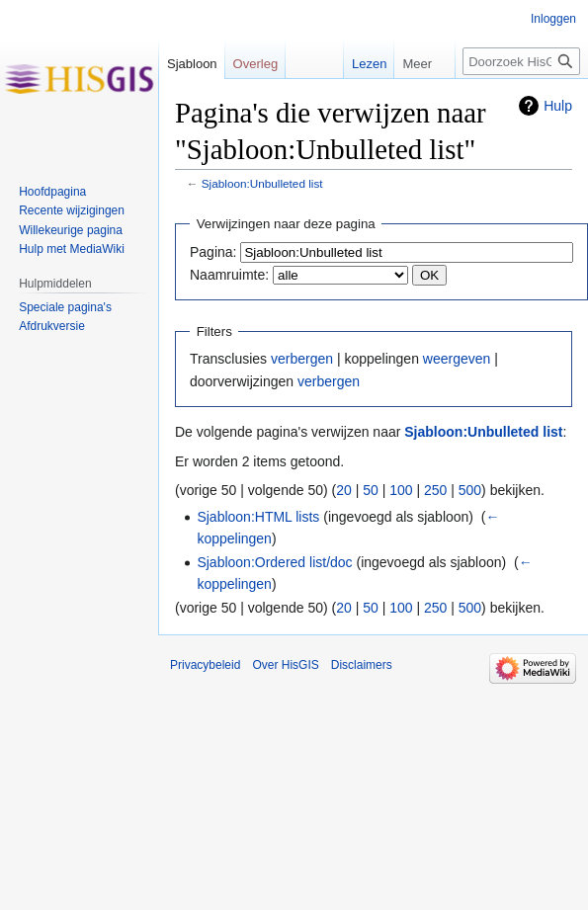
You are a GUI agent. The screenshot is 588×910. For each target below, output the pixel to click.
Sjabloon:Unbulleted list (262, 183)
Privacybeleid (205, 665)
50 (371, 490)
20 (344, 490)
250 (435, 490)
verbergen (302, 359)
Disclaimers (362, 665)
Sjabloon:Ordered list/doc (274, 562)
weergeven (457, 359)
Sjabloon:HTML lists (258, 517)
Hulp (558, 106)
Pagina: (213, 252)
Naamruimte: (229, 275)
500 (470, 490)
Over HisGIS (285, 665)
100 (401, 490)
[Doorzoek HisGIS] (521, 61)
